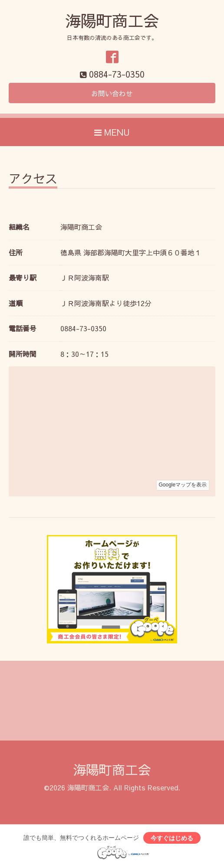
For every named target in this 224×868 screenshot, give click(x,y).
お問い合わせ (112, 93)
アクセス (33, 180)
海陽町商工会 (112, 20)
